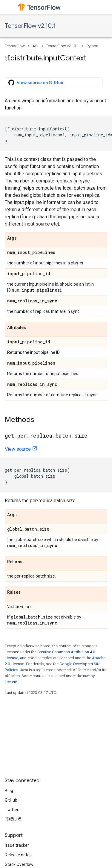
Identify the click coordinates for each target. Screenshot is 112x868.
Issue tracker (17, 845)
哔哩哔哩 (13, 819)
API (35, 46)
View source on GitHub (36, 83)
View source (18, 449)
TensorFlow (15, 46)
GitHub (11, 800)
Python (92, 46)
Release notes (18, 855)
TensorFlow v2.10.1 (30, 26)
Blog (9, 791)
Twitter (12, 810)
